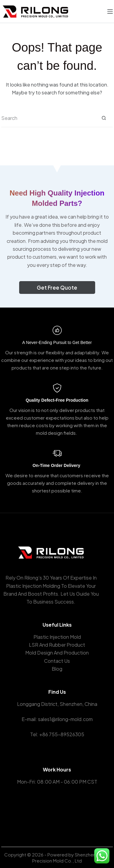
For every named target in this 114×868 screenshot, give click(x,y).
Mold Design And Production (57, 653)
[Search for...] (48, 118)
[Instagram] (66, 812)
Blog (57, 669)
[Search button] (104, 118)
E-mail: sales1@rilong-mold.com (57, 719)
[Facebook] (48, 812)
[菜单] (110, 12)
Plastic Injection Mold (57, 637)
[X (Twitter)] (57, 812)
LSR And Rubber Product (57, 645)
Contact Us (57, 661)
